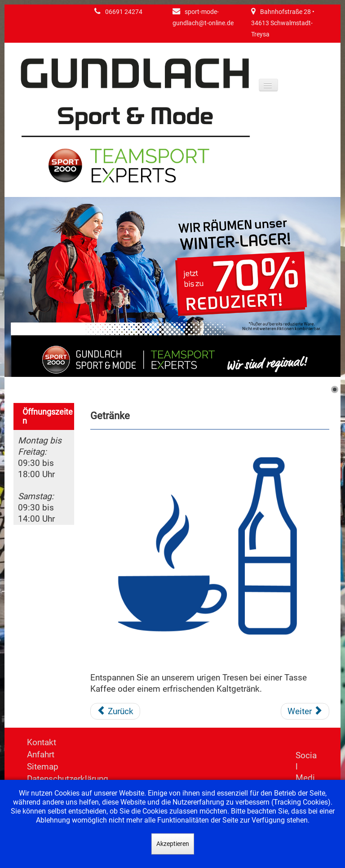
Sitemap (43, 767)
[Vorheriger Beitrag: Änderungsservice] (115, 711)
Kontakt (42, 742)
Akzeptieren (173, 844)
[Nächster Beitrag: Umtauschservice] (305, 711)
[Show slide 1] (335, 389)
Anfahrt (41, 754)
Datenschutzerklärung (68, 779)
